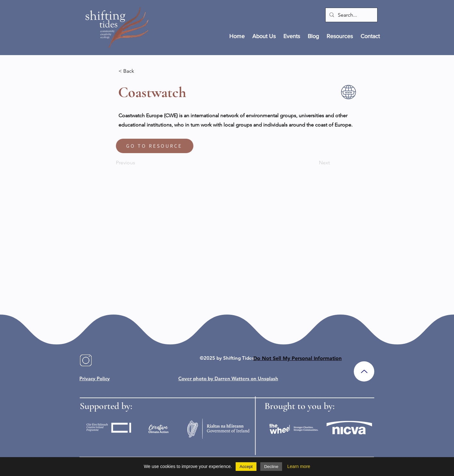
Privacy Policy (95, 378)
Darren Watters (232, 378)
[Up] (364, 371)
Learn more (299, 466)
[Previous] (137, 163)
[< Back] (140, 71)
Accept (246, 467)
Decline (271, 467)
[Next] (314, 163)
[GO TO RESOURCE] (155, 146)
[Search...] (351, 15)
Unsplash (268, 378)
